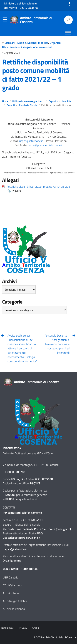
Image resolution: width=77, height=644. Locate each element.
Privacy (23, 628)
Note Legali (7, 628)
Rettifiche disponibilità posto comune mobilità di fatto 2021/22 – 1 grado (36, 75)
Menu (5, 20)
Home (5, 101)
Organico (55, 43)
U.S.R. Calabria (29, 8)
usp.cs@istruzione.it (31, 141)
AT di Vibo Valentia (14, 609)
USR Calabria (11, 577)
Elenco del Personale (28, 525)
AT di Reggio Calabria (15, 601)
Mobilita (43, 43)
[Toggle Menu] (68, 33)
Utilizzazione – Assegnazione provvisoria (27, 47)
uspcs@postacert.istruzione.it (45, 145)
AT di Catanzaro (12, 585)
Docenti (32, 43)
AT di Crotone (11, 593)
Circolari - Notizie (15, 43)
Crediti (36, 628)
